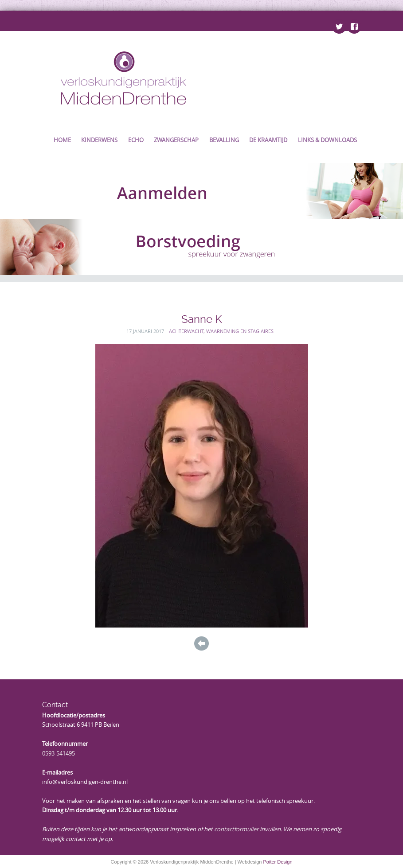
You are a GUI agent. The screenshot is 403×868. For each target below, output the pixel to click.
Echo (136, 140)
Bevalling (224, 140)
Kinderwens (99, 140)
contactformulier (236, 829)
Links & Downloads (327, 140)
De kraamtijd (268, 140)
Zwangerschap (176, 140)
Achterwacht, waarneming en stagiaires (221, 331)
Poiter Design (278, 862)
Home (62, 140)
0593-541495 (59, 753)
